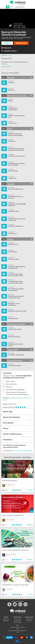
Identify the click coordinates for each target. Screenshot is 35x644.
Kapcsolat (6, 619)
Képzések (29, 621)
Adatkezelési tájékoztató (18, 627)
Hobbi (5, 400)
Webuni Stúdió (18, 622)
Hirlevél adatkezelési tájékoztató (17, 631)
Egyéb (12, 398)
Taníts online (18, 619)
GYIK (17, 632)
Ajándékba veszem (9, 51)
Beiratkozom (21, 43)
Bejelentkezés (20, 7)
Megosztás (6, 48)
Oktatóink (6, 621)
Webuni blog (18, 621)
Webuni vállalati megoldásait (22, 451)
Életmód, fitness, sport (23, 398)
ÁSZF (17, 629)
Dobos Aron (9, 55)
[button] (6, 66)
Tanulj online (29, 619)
